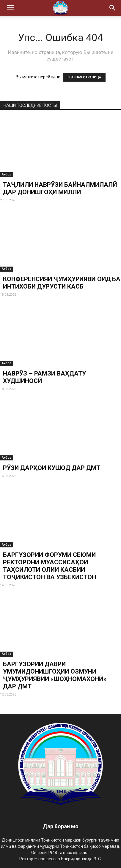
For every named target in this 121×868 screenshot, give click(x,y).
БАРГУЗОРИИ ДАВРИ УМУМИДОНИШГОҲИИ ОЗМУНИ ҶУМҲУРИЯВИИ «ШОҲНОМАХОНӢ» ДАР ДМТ (55, 675)
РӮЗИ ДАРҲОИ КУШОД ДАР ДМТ (52, 468)
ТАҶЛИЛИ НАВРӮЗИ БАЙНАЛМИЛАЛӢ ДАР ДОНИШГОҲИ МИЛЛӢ (60, 188)
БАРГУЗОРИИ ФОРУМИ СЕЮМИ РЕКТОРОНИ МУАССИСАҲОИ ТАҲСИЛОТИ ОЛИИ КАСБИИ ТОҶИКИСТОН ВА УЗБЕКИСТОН (49, 566)
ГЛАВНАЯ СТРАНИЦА (84, 77)
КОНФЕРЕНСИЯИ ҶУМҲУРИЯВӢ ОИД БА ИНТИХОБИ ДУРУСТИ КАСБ (62, 283)
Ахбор (7, 174)
